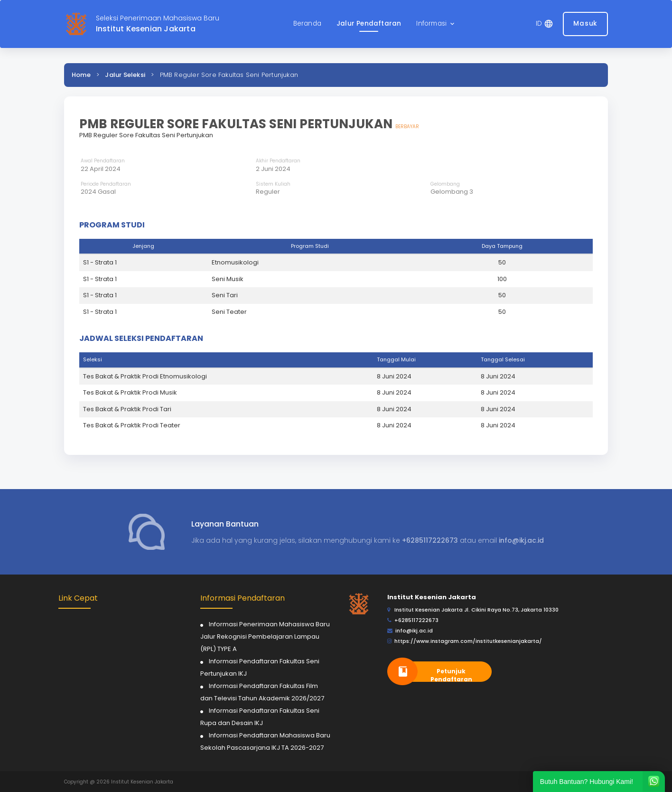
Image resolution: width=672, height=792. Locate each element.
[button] (436, 24)
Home (81, 75)
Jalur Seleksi (125, 75)
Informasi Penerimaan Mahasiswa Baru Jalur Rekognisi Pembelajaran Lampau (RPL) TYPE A (265, 636)
